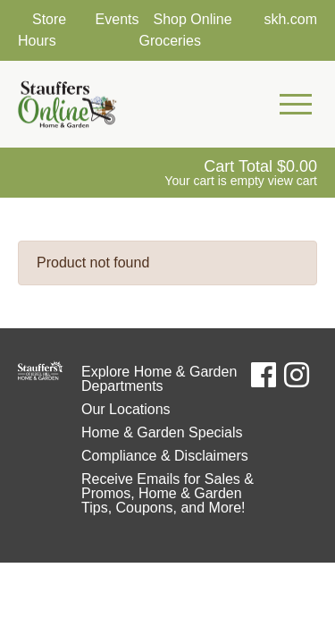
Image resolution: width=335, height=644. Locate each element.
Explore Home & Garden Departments (159, 379)
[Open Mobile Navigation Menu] (296, 105)
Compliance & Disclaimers (165, 456)
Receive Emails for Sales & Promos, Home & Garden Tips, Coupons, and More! (167, 493)
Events (117, 19)
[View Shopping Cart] (241, 173)
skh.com (290, 19)
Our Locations (126, 409)
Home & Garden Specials (162, 432)
